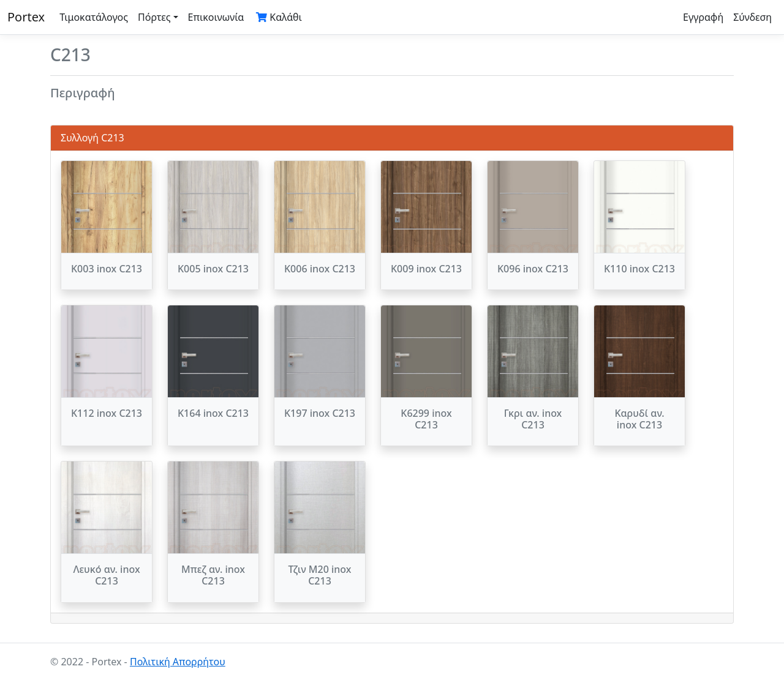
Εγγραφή (703, 17)
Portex (26, 17)
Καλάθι (279, 17)
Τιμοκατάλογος (94, 17)
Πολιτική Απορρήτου (178, 662)
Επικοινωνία (216, 17)
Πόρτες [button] (154, 17)
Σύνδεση (752, 17)
